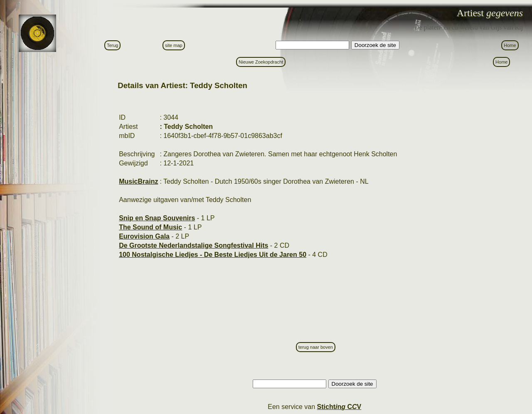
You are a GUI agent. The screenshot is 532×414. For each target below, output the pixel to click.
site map (174, 45)
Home (510, 45)
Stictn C (339, 407)
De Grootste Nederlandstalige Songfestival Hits (193, 245)
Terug (113, 45)
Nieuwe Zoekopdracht (261, 62)
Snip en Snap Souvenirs (157, 218)
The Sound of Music (150, 227)
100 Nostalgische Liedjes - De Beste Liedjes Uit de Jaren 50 (213, 255)
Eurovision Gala (144, 236)
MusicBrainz (138, 181)
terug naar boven (316, 347)
